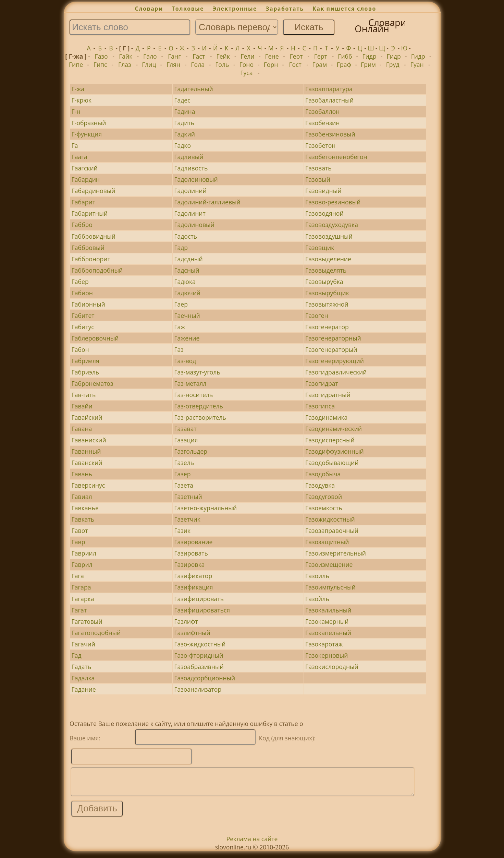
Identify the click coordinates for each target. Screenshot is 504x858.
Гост (295, 64)
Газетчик (187, 519)
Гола (198, 64)
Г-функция (87, 134)
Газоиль (317, 576)
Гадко (182, 145)
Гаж (180, 327)
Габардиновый (94, 191)
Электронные (235, 9)
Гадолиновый (194, 225)
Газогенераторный (333, 338)
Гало (150, 56)
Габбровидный (94, 236)
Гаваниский (89, 440)
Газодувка (320, 485)
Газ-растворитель (200, 417)
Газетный (188, 497)
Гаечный (187, 315)
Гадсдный (188, 259)
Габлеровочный (95, 338)
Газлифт (186, 621)
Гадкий (185, 134)
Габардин (86, 179)
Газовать (318, 168)
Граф (344, 64)
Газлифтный (192, 633)
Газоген (317, 315)
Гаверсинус (88, 485)
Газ (179, 349)
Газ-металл (190, 383)
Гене (272, 56)
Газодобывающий (332, 463)
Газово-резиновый (333, 202)
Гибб (345, 56)
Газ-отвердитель (199, 406)
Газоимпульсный (330, 587)
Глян (173, 64)
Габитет (83, 315)
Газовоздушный (329, 236)
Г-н (76, 111)
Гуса (246, 73)
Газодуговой (324, 497)
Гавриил (84, 553)
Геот (296, 56)
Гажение (187, 338)
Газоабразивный (199, 667)
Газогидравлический (336, 372)
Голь (222, 64)
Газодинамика (326, 417)
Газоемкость (324, 508)
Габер (80, 282)
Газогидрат (322, 383)
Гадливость (191, 168)
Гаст (199, 56)
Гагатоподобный (96, 633)
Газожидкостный (330, 519)
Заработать (285, 9)
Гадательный (193, 89)
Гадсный (187, 270)
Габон (80, 349)
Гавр (78, 542)
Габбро (82, 225)
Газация (186, 440)
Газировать (191, 553)
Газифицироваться (202, 610)
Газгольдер (191, 451)
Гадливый (189, 157)
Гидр (369, 56)
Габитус (83, 327)
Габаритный (90, 213)
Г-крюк (82, 100)
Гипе (76, 64)
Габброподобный (97, 270)
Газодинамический (334, 429)
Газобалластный (329, 100)
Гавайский (87, 417)
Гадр (181, 248)
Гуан (417, 64)
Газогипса (320, 406)
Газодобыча (323, 474)
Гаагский (85, 168)
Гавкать (83, 519)
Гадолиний (190, 191)
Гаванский (87, 463)
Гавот (80, 531)
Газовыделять (326, 270)
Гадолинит (190, 213)
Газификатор (193, 576)
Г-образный (89, 123)
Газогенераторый (331, 349)
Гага (78, 576)
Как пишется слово (344, 9)
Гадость (186, 236)
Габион (82, 293)
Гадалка (83, 678)
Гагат (79, 610)
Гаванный (86, 451)
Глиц (149, 64)
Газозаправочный (332, 531)
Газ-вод (185, 361)
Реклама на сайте (252, 844)
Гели (247, 56)
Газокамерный (327, 621)
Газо (101, 56)
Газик (182, 531)
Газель (184, 463)
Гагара (81, 587)
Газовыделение (328, 259)
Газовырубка (324, 282)
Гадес (182, 100)
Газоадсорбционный (205, 678)
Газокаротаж (324, 644)
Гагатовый (87, 621)
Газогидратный (328, 395)
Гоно (247, 64)
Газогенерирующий (335, 361)
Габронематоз (93, 383)
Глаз (125, 64)
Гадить (184, 123)
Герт (321, 56)
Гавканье (85, 508)
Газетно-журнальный (205, 508)
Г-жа (78, 89)
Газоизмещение (329, 564)
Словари (149, 9)
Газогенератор (327, 327)
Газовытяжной (327, 304)
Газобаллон (322, 111)
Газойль (317, 599)
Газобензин (322, 123)
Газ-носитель (193, 395)
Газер (182, 474)
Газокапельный (328, 633)
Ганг (174, 56)
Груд (393, 64)
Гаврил (82, 564)
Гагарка (83, 599)
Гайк (126, 56)
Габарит (83, 202)
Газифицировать (199, 599)
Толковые (188, 9)
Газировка (189, 564)
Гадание (84, 689)
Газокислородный (332, 667)
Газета (183, 485)
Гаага (79, 157)
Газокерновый (327, 655)
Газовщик (320, 248)
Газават (185, 429)
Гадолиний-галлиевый (207, 202)
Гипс (100, 64)
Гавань (82, 474)
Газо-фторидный (199, 655)
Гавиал (82, 497)
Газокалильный (328, 610)
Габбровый (88, 248)
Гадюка (185, 282)
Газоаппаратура (329, 89)
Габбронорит (91, 259)
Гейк (223, 56)
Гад (77, 655)
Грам (319, 64)
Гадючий (187, 293)
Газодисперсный (330, 440)
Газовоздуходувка (332, 225)
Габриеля (85, 361)
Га (75, 145)
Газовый (318, 179)
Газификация (193, 587)
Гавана (82, 429)
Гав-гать (84, 395)
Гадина (185, 111)
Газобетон (320, 145)
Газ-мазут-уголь (197, 372)
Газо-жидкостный (200, 644)
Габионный (88, 304)
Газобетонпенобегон (336, 157)
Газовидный (323, 191)
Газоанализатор (198, 689)
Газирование (193, 542)
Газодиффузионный (335, 451)
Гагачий (83, 644)
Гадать (81, 667)
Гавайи (82, 406)
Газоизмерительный (336, 553)
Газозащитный (327, 542)
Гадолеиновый (196, 179)
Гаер (181, 304)
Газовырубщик (327, 293)
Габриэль (85, 372)
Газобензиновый (330, 134)
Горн (271, 64)
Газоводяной (324, 213)
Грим (368, 64)
